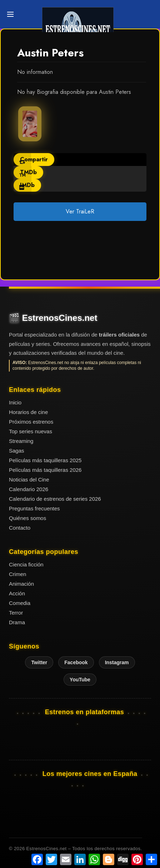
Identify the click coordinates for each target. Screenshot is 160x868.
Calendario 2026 (29, 489)
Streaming (21, 441)
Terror (16, 613)
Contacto (20, 528)
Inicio (15, 402)
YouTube (80, 680)
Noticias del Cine (29, 480)
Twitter (39, 662)
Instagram (117, 662)
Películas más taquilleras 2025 (45, 460)
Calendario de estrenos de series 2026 (55, 499)
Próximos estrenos (31, 422)
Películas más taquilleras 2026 (45, 470)
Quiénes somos (27, 518)
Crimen (17, 574)
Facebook (76, 662)
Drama (17, 622)
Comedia (20, 603)
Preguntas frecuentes (34, 508)
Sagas (17, 451)
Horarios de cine (28, 412)
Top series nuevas (31, 431)
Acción (17, 593)
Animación (21, 584)
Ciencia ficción (26, 564)
